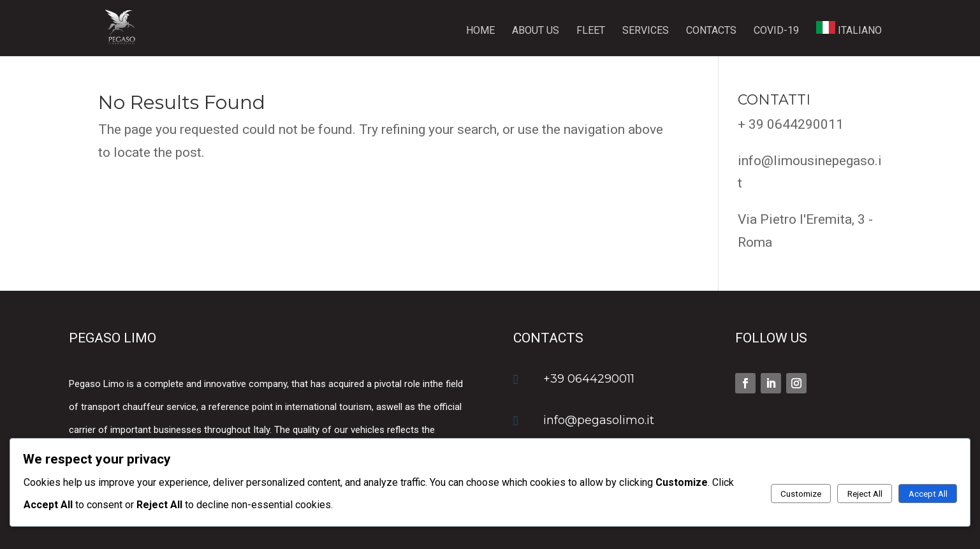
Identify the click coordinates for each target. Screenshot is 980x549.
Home (480, 31)
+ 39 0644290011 (791, 124)
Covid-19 (776, 31)
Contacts (711, 31)
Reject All (865, 494)
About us (536, 31)
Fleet (591, 31)
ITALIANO (849, 29)
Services (646, 31)
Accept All (928, 494)
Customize (801, 494)
